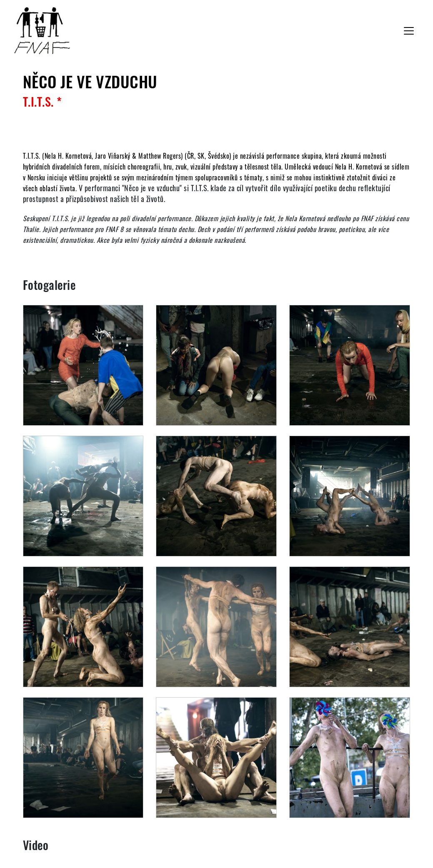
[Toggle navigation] (409, 31)
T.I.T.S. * (43, 101)
